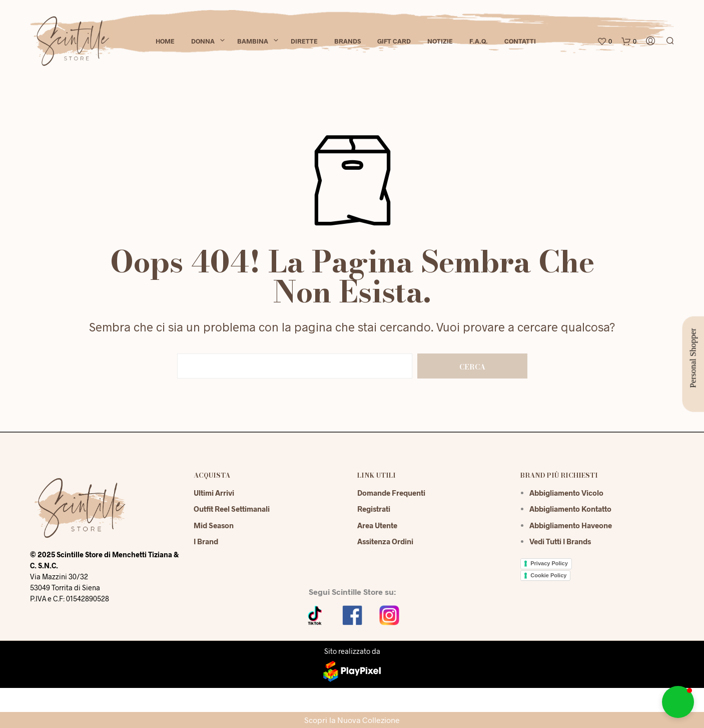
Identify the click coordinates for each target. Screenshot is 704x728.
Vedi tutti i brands (560, 541)
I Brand (206, 541)
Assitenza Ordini (385, 541)
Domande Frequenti (391, 493)
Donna (203, 41)
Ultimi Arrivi (214, 493)
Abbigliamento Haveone (571, 525)
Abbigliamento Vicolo (566, 493)
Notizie (440, 41)
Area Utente (377, 525)
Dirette (304, 41)
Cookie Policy (548, 575)
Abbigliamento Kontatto (570, 509)
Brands (347, 41)
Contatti (520, 41)
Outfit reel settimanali (232, 509)
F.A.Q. (479, 41)
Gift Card (394, 41)
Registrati (374, 509)
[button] (678, 702)
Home (165, 41)
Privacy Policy (549, 563)
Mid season (214, 525)
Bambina (253, 41)
